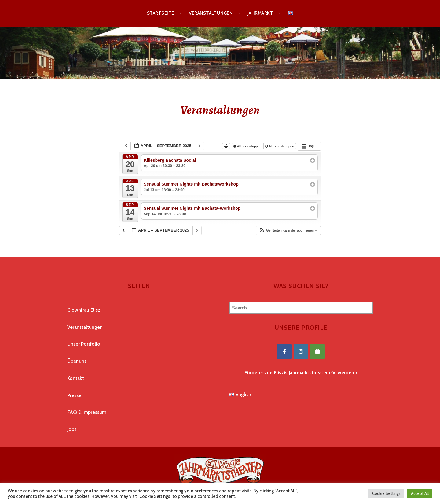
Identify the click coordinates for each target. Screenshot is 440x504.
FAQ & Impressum (87, 412)
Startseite (161, 13)
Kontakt (76, 378)
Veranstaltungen (211, 13)
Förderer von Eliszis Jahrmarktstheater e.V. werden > (301, 373)
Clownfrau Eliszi (84, 310)
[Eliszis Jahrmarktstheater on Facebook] (284, 352)
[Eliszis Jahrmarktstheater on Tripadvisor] (317, 352)
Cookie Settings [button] (386, 493)
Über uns (77, 361)
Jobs (72, 429)
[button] (288, 230)
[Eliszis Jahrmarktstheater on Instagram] (301, 352)
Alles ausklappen (280, 146)
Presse (74, 395)
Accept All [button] (420, 493)
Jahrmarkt (260, 13)
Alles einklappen (248, 146)
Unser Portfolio (84, 344)
